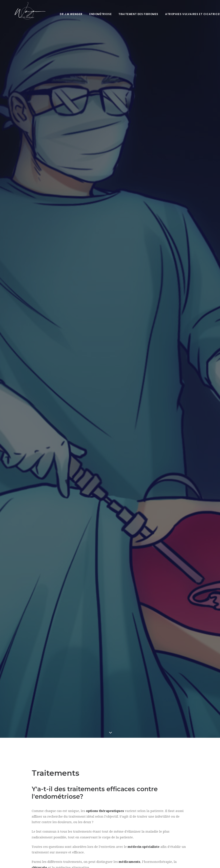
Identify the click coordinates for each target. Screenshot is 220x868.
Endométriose (96, 14)
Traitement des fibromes (135, 14)
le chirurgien (174, 467)
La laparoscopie (44, 467)
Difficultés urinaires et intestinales (108, 691)
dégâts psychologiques (108, 579)
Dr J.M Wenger (67, 14)
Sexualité (25, 693)
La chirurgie (41, 461)
